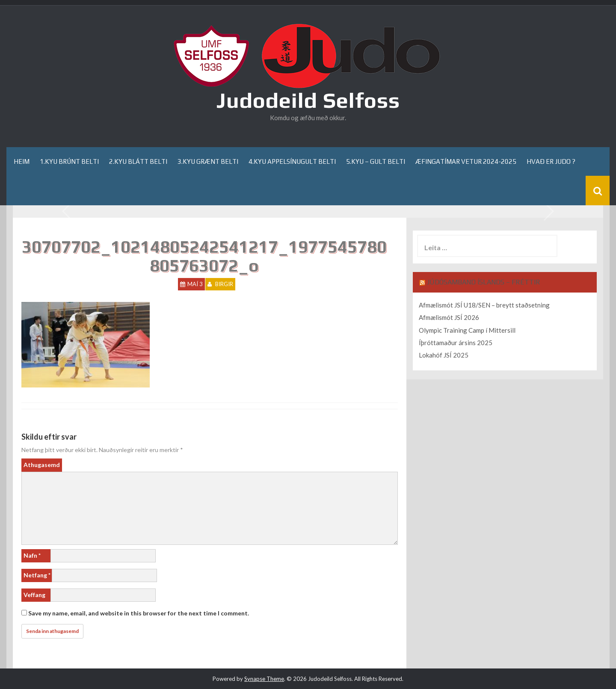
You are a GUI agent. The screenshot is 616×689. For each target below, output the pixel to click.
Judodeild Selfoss (308, 100)
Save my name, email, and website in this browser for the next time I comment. (139, 613)
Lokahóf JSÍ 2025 (444, 355)
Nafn (32, 555)
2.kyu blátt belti (138, 161)
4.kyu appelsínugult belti (292, 161)
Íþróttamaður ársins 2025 (456, 343)
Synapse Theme (264, 679)
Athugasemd (42, 465)
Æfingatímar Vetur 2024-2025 (466, 161)
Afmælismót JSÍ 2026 (449, 317)
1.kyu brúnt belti (69, 161)
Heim (22, 161)
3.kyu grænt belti (208, 161)
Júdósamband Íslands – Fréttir (484, 282)
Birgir (224, 284)
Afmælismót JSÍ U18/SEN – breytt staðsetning (484, 305)
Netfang (37, 575)
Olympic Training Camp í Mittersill (467, 330)
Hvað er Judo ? (551, 161)
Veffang (34, 595)
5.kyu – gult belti (376, 161)
